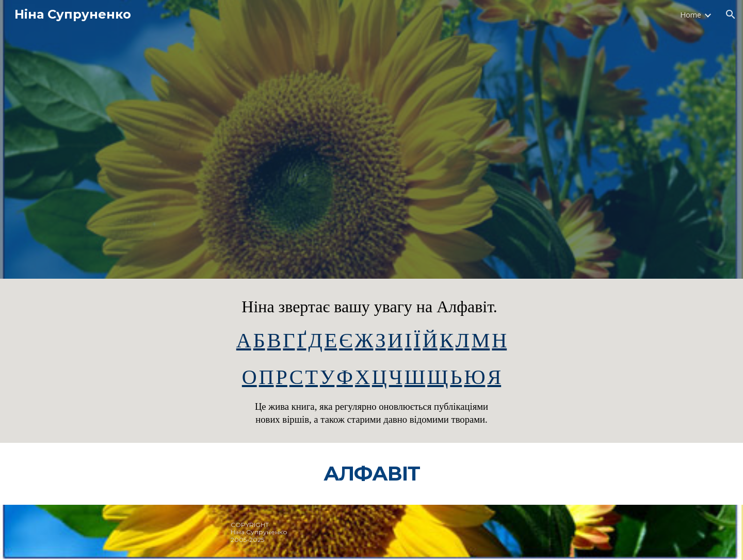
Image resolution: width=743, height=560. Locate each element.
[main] (372, 361)
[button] (731, 14)
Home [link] (691, 14)
